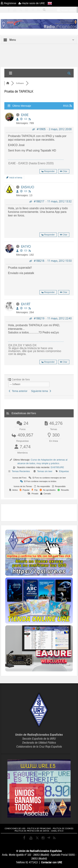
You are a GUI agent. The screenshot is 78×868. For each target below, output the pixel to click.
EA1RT (26, 304)
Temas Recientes (21, 471)
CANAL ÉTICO (57, 831)
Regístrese (10, 3)
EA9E (25, 115)
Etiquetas (64, 471)
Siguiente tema (41, 391)
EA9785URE (57, 467)
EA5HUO (28, 187)
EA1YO (26, 246)
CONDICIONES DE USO (15, 829)
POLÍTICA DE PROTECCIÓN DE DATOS (32, 831)
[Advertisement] (42, 512)
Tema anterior (18, 391)
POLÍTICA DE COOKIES (63, 829)
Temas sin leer (45, 471)
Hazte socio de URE (32, 3)
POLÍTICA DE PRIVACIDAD (39, 829)
